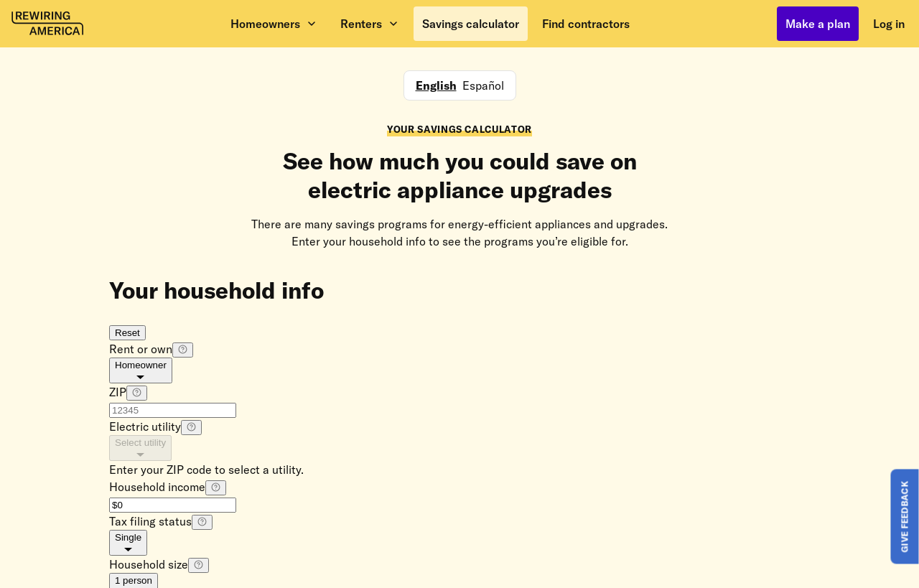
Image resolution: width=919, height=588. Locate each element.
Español (483, 85)
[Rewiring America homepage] (47, 24)
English (436, 85)
